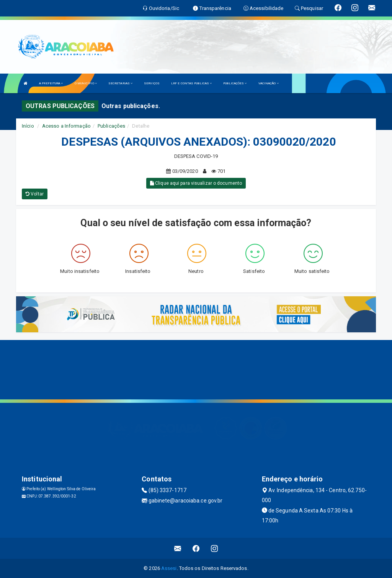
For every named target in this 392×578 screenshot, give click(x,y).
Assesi (169, 568)
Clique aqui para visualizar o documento (196, 183)
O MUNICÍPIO (86, 83)
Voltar (35, 194)
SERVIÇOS (152, 83)
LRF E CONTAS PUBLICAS (191, 83)
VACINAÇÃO (269, 83)
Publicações (111, 126)
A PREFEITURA (51, 83)
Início (28, 126)
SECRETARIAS (120, 83)
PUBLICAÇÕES (235, 83)
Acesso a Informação (66, 126)
